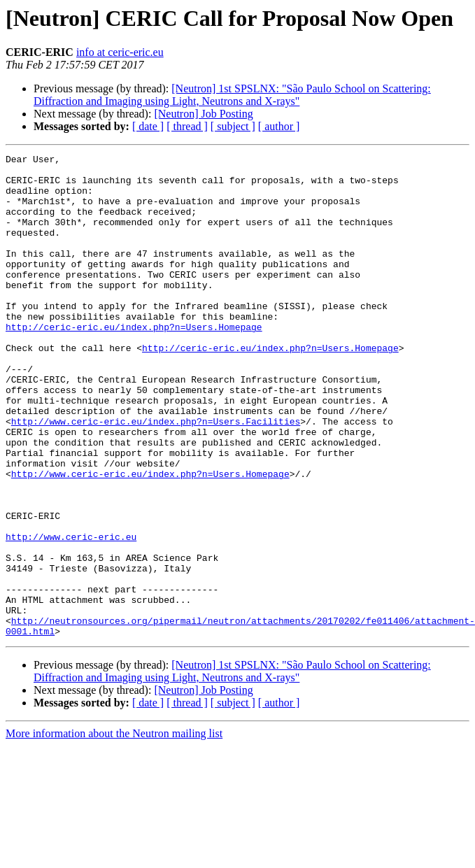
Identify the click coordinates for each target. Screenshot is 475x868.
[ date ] (148, 126)
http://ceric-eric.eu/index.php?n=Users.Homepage (134, 362)
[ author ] (279, 126)
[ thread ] (187, 126)
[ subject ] (233, 126)
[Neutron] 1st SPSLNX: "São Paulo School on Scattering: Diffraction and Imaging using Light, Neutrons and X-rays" (232, 95)
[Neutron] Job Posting (203, 114)
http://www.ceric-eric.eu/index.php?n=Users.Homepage (150, 539)
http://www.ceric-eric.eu (71, 614)
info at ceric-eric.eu (120, 52)
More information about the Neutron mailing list (114, 830)
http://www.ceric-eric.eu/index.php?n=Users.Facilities (156, 476)
